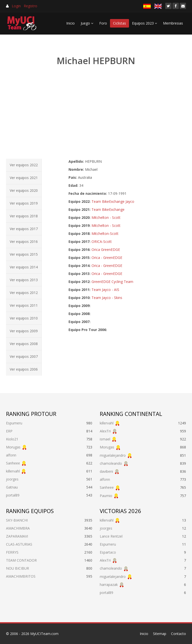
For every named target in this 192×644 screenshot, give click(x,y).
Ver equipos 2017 (24, 229)
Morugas (13, 447)
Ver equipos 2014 (24, 267)
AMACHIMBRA (18, 528)
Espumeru (14, 423)
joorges (12, 479)
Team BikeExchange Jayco (113, 201)
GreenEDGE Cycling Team (112, 282)
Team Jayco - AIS (105, 290)
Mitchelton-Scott (105, 233)
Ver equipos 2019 (24, 203)
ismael (105, 439)
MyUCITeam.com (44, 634)
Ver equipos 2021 (24, 178)
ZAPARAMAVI (17, 536)
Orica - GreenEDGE (107, 258)
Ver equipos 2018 (24, 216)
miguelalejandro (113, 455)
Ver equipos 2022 (24, 165)
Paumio (106, 496)
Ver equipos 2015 (24, 254)
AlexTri (105, 431)
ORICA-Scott (102, 242)
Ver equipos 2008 (24, 344)
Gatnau (12, 487)
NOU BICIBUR (17, 568)
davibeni (106, 471)
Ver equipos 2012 (24, 293)
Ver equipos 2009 (24, 331)
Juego (87, 23)
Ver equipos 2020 (24, 190)
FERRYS (12, 552)
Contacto (178, 634)
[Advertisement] (96, 113)
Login (16, 6)
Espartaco (108, 552)
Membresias (173, 23)
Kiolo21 (12, 439)
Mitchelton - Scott (106, 217)
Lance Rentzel (111, 536)
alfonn (11, 455)
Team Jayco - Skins (107, 298)
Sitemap (160, 634)
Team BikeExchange (108, 209)
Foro (103, 23)
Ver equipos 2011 (24, 305)
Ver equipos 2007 (24, 356)
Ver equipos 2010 (24, 318)
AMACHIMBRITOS (21, 576)
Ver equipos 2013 (24, 280)
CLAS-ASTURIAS (19, 544)
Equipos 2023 (144, 23)
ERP (9, 431)
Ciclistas (119, 23)
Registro (30, 6)
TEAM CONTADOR (21, 560)
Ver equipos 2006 (24, 369)
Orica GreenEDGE (106, 250)
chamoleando (111, 463)
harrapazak (109, 585)
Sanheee (13, 463)
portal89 (13, 495)
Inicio (70, 23)
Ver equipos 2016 (24, 242)
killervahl (13, 471)
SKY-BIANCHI (17, 520)
